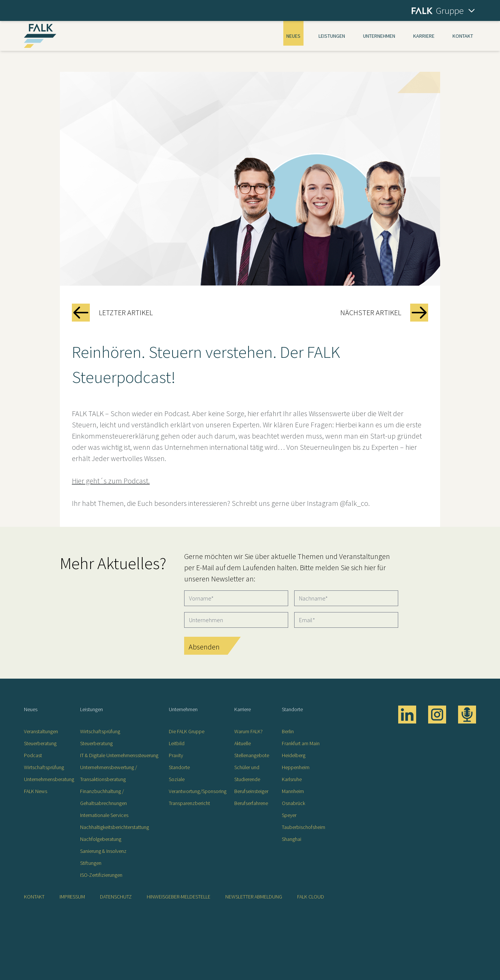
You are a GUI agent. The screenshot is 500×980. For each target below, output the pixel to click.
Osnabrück (293, 803)
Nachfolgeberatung (101, 839)
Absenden (204, 647)
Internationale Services (104, 815)
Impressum (72, 897)
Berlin (288, 731)
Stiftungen (91, 863)
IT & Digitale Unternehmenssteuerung (119, 755)
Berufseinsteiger (251, 791)
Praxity (176, 755)
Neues (293, 36)
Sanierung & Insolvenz (103, 851)
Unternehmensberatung (49, 779)
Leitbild (177, 743)
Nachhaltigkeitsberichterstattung (115, 827)
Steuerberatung (40, 743)
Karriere (424, 36)
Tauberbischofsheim (304, 827)
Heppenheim (296, 767)
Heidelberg (294, 755)
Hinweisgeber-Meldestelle (179, 897)
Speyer (289, 815)
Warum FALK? (249, 731)
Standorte (179, 767)
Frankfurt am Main (301, 743)
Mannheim (293, 791)
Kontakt (463, 36)
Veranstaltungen (41, 731)
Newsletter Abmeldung (254, 897)
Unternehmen (379, 36)
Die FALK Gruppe (187, 731)
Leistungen (332, 36)
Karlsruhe (292, 779)
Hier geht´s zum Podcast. (111, 481)
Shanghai (292, 839)
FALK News (36, 791)
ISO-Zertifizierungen (101, 875)
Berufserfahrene (251, 803)
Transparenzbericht (189, 803)
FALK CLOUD (311, 897)
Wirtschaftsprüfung (44, 767)
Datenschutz (116, 897)
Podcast (33, 755)
